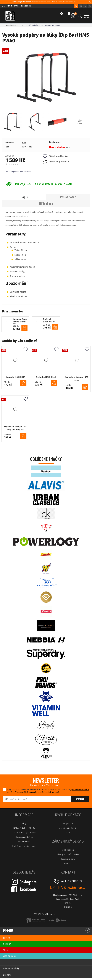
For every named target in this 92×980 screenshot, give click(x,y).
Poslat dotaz (68, 197)
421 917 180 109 (72, 883)
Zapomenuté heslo (68, 830)
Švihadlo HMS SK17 (15, 377)
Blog (24, 825)
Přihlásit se (26, 6)
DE (90, 6)
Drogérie (7, 977)
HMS (24, 143)
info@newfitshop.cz (72, 889)
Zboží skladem (68, 852)
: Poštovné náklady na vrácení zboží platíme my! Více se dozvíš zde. (45, 2)
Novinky (7, 946)
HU (85, 6)
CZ (76, 6)
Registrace (68, 825)
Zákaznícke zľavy (68, 861)
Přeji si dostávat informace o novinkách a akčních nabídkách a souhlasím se (48, 793)
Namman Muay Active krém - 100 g (20, 322)
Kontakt (68, 834)
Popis (24, 197)
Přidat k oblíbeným (55, 156)
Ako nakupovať (24, 843)
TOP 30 (6, 940)
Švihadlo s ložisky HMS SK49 (77, 379)
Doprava (68, 865)
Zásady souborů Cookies (68, 856)
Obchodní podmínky (24, 839)
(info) (68, 148)
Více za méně (9, 958)
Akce (5, 952)
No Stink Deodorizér (49, 321)
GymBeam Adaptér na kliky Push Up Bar (15, 429)
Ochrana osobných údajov (24, 834)
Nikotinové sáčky (11, 970)
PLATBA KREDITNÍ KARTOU (24, 830)
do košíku (24, 329)
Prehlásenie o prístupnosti (24, 848)
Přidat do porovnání (56, 162)
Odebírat (80, 801)
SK (81, 6)
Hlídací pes (46, 204)
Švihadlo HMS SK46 (46, 377)
